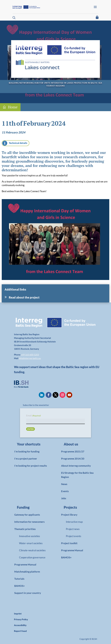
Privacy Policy (21, 619)
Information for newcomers (29, 522)
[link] (31, 445)
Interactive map (74, 522)
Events (65, 491)
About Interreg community (76, 466)
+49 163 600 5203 (30, 355)
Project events (73, 536)
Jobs (64, 498)
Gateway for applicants (27, 515)
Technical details (18, 143)
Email (33, 416)
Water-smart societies (31, 543)
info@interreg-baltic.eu (30, 358)
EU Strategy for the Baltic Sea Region (77, 475)
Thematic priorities (25, 529)
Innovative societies (29, 536)
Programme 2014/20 (73, 459)
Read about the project (24, 297)
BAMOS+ (20, 586)
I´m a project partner (26, 459)
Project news (73, 529)
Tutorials (19, 579)
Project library (69, 515)
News (64, 484)
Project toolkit (69, 543)
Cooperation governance (32, 557)
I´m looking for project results (31, 466)
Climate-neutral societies (32, 550)
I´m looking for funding (27, 451)
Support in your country (28, 593)
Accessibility (20, 625)
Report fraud (20, 631)
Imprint (18, 614)
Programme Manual (25, 565)
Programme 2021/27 (73, 451)
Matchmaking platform (27, 572)
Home (13, 107)
